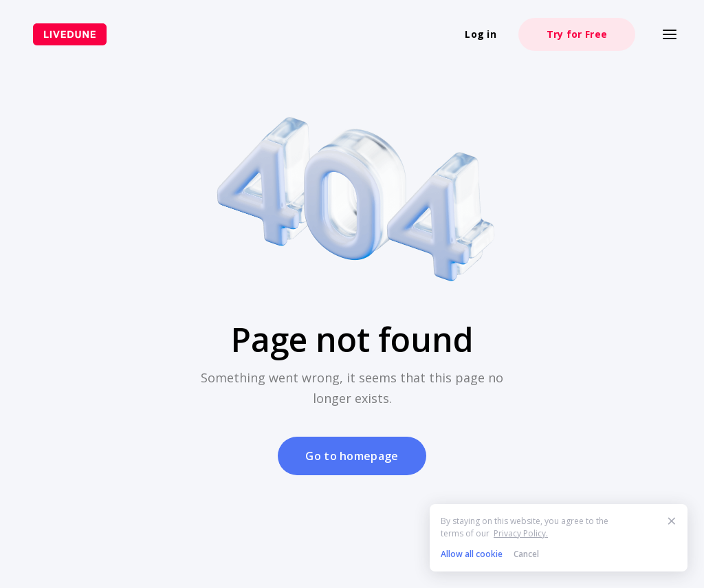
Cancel (526, 554)
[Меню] (670, 34)
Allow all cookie (472, 554)
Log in (481, 34)
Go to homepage (352, 456)
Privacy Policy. (521, 533)
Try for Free (577, 34)
